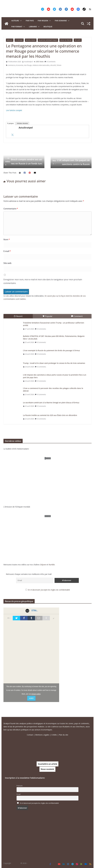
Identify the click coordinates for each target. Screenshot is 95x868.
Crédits (54, 735)
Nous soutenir (47, 769)
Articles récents (22, 123)
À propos (11, 123)
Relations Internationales (48, 40)
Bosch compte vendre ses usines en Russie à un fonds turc (24, 162)
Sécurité (78, 40)
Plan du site (64, 735)
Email (18, 794)
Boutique (48, 27)
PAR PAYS (30, 21)
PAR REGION (43, 21)
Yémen (59, 65)
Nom (7, 239)
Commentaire (11, 209)
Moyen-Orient (31, 40)
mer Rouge (28, 65)
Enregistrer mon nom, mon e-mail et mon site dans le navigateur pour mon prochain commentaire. (43, 281)
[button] (20, 21)
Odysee (43, 565)
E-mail (7, 251)
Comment (77, 316)
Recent (18, 316)
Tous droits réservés (36, 863)
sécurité (53, 65)
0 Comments (50, 62)
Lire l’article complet (14, 110)
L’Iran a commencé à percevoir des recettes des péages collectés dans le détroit (53, 390)
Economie (19, 40)
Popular (47, 316)
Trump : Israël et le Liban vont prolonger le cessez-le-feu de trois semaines (54, 363)
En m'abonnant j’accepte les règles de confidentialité (49, 590)
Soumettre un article (47, 764)
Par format (17, 27)
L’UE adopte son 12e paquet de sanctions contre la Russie (71, 162)
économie (20, 65)
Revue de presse (66, 40)
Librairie (33, 27)
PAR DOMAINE (61, 21)
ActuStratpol (28, 62)
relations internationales (41, 65)
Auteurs (15, 21)
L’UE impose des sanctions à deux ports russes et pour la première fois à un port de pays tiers (55, 376)
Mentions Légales (42, 735)
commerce (12, 65)
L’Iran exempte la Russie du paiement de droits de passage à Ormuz (51, 350)
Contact (30, 735)
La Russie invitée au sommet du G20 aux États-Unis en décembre (50, 415)
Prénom (20, 786)
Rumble (52, 565)
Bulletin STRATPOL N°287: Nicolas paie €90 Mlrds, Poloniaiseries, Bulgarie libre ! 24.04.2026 (54, 337)
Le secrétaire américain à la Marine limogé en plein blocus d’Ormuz (51, 403)
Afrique (10, 40)
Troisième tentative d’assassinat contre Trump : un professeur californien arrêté (54, 324)
